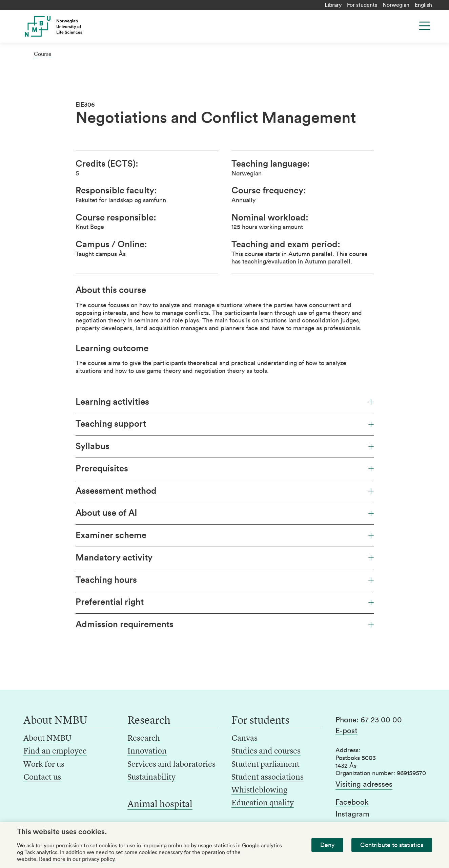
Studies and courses (266, 751)
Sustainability (151, 778)
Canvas (244, 739)
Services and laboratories (171, 765)
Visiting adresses (364, 784)
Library (333, 5)
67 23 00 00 (381, 720)
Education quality (263, 803)
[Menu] (425, 26)
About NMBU (47, 739)
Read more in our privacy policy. (77, 859)
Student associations (268, 778)
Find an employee (55, 751)
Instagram (352, 814)
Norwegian (396, 5)
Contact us (42, 778)
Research (144, 739)
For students (362, 5)
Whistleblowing (259, 790)
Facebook (352, 802)
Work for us (44, 765)
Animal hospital (160, 805)
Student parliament (266, 765)
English (423, 5)
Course (43, 54)
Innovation (147, 751)
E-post (346, 731)
